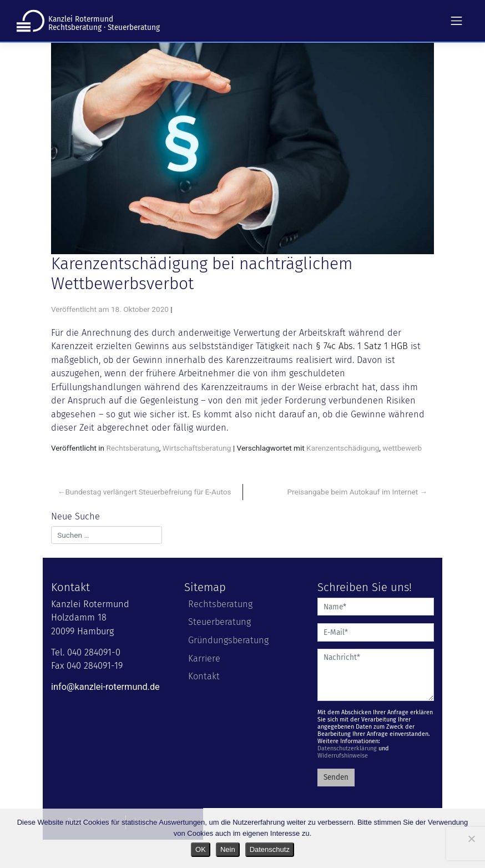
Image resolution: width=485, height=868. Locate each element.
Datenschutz (270, 849)
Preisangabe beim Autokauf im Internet (353, 492)
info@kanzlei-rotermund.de (105, 687)
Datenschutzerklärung (347, 748)
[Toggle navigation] (457, 21)
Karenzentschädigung (343, 448)
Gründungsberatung (228, 640)
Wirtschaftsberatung (197, 448)
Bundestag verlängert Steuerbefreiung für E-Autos (148, 492)
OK (201, 849)
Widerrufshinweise (343, 756)
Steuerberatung (219, 622)
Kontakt (204, 676)
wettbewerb (402, 448)
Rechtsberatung (132, 448)
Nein (228, 849)
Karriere (204, 658)
